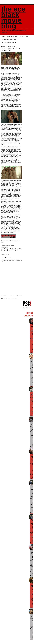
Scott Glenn (15, 251)
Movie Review (10, 251)
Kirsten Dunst (4, 251)
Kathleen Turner (16, 250)
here (2, 242)
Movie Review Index (12, 37)
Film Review (12, 249)
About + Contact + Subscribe (9, 42)
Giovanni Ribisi (18, 249)
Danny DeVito (7, 249)
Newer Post (4, 296)
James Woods (4, 250)
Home (3, 37)
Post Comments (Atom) (14, 299)
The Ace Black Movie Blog (13, 18)
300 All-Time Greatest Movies (9, 39)
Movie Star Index (24, 37)
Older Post (19, 296)
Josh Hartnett (10, 250)
